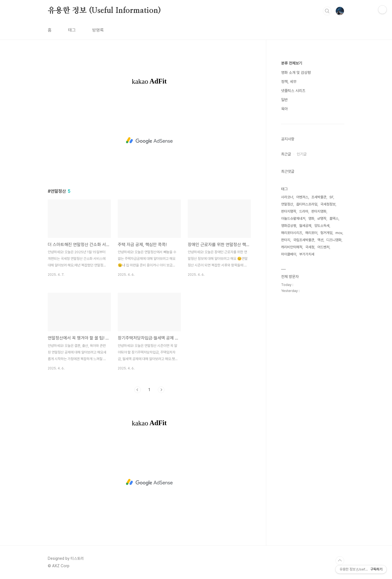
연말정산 (287, 204)
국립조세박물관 (304, 240)
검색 (327, 11)
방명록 (98, 30)
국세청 (310, 247)
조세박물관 (319, 197)
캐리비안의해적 (292, 247)
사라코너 (287, 197)
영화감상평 (289, 226)
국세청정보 (328, 204)
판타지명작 (289, 211)
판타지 (286, 240)
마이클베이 (289, 254)
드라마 (304, 211)
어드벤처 (323, 247)
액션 (320, 240)
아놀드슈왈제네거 (293, 218)
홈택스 (334, 218)
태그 (72, 30)
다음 (161, 390)
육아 (284, 109)
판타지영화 (319, 211)
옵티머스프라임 (307, 204)
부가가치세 (307, 254)
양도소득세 (322, 226)
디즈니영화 (334, 240)
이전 (138, 390)
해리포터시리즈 (292, 233)
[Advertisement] (149, 141)
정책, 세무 (289, 82)
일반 (284, 100)
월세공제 (305, 226)
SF (331, 197)
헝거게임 (326, 233)
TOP (340, 561)
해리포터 (311, 233)
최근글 (286, 154)
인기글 (302, 154)
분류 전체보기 (292, 63)
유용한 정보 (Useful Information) (104, 11)
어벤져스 (302, 197)
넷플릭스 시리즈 (293, 91)
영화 (311, 218)
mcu (339, 233)
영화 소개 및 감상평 (296, 73)
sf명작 (322, 218)
